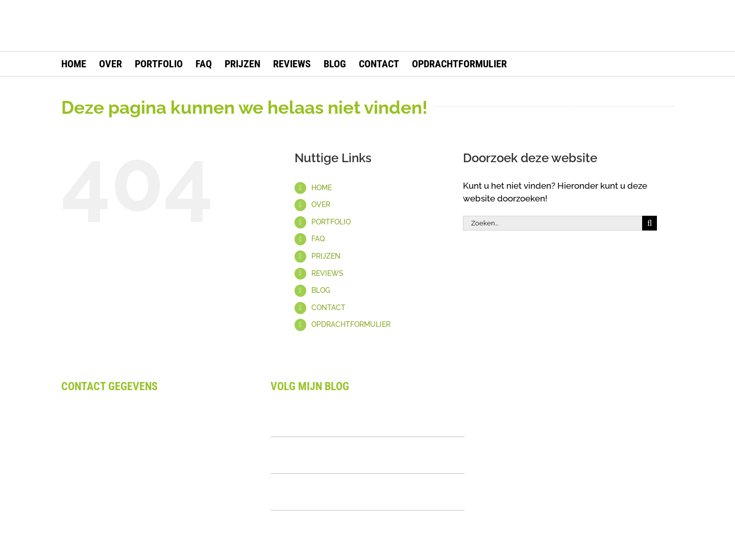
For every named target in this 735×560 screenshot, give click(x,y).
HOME (322, 188)
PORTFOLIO (331, 222)
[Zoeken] (650, 223)
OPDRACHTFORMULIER (351, 324)
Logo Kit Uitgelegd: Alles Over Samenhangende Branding (338, 455)
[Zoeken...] (553, 223)
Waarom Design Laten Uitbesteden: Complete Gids (348, 418)
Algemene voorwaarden (110, 498)
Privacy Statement (98, 524)
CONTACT (328, 308)
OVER (321, 205)
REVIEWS (327, 273)
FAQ (318, 239)
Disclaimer (82, 511)
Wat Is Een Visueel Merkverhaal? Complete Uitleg (363, 492)
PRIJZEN (326, 256)
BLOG (321, 290)
